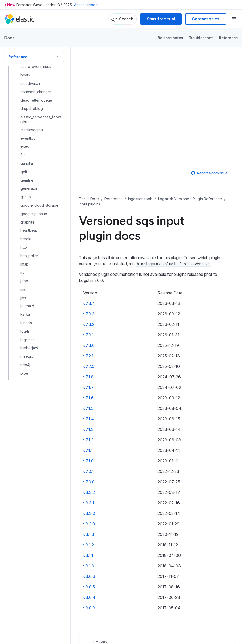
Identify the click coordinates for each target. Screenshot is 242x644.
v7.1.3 (88, 429)
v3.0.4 (89, 597)
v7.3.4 (89, 303)
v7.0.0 (89, 482)
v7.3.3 (89, 314)
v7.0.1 (88, 471)
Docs (9, 38)
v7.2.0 (89, 366)
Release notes (170, 38)
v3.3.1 (89, 503)
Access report (86, 5)
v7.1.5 (88, 408)
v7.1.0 (88, 461)
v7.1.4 (89, 419)
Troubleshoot (201, 38)
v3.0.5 (89, 587)
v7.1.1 (88, 450)
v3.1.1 (88, 555)
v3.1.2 (89, 545)
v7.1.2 (88, 440)
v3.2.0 (89, 524)
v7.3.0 (89, 345)
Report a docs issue (209, 173)
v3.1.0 (89, 566)
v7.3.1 (88, 335)
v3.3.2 (89, 492)
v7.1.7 (88, 387)
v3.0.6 (89, 576)
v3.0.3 (89, 608)
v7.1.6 (88, 398)
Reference (228, 38)
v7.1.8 (88, 377)
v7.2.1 (88, 356)
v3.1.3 (89, 534)
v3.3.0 (89, 513)
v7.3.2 (89, 324)
